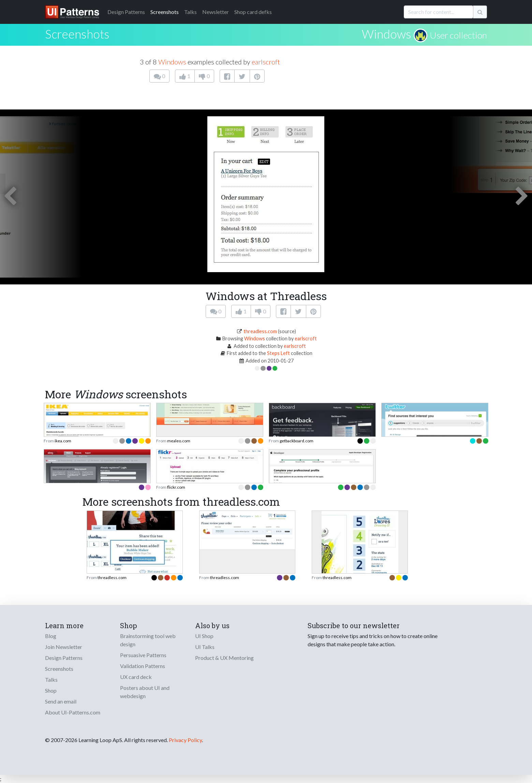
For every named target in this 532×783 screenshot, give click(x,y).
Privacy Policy (185, 740)
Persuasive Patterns (143, 655)
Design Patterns (64, 658)
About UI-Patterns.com (73, 712)
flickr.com (176, 487)
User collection (458, 35)
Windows (387, 34)
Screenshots (165, 12)
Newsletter (216, 12)
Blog (51, 636)
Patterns (126, 12)
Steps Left (278, 353)
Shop (51, 690)
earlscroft (266, 62)
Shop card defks (253, 12)
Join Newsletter (64, 647)
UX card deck (136, 677)
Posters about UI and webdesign (145, 692)
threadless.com (260, 331)
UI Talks (205, 647)
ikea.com (63, 441)
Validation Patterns (143, 666)
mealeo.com (179, 441)
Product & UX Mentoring (224, 658)
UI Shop (204, 636)
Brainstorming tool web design (148, 640)
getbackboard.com (297, 441)
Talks (190, 12)
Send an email (61, 701)
